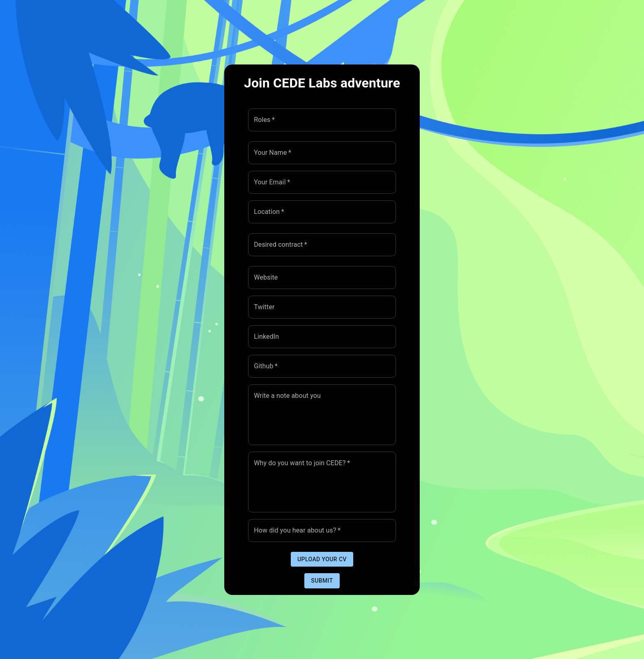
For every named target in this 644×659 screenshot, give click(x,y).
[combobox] (316, 120)
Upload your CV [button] (322, 559)
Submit (322, 581)
